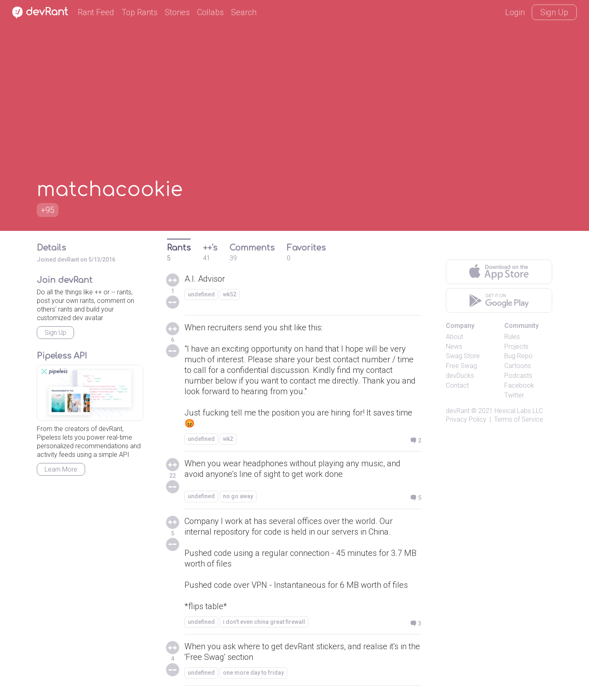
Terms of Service (519, 419)
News (454, 347)
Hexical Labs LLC (519, 411)
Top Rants (139, 12)
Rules (512, 337)
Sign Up (554, 12)
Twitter (514, 395)
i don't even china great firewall (264, 622)
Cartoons (518, 366)
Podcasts (518, 376)
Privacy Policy (466, 419)
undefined (201, 294)
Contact (457, 385)
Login (515, 12)
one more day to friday (253, 673)
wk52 (230, 294)
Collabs (210, 12)
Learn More (61, 469)
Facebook (519, 385)
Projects (516, 347)
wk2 (228, 439)
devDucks (460, 376)
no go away (238, 496)
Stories (177, 12)
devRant (458, 411)
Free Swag (461, 366)
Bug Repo (518, 356)
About (454, 337)
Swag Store (463, 356)
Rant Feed (96, 12)
